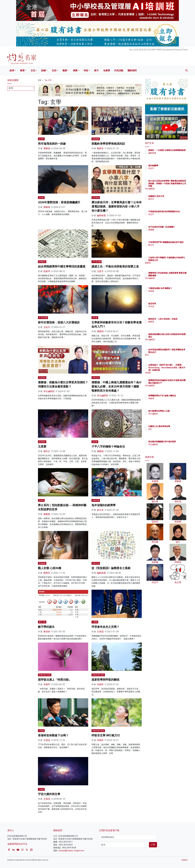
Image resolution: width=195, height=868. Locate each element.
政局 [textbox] (11, 88)
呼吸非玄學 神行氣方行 (106, 735)
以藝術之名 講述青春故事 (175, 426)
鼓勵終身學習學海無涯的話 (108, 144)
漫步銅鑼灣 (169, 166)
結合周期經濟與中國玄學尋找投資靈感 (62, 266)
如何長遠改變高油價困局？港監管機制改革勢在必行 (175, 352)
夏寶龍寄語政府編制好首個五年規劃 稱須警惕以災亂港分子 (175, 383)
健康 (65, 70)
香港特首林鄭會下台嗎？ (53, 735)
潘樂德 (47, 148)
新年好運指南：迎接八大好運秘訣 (59, 322)
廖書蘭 (167, 232)
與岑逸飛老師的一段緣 (52, 144)
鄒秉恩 (167, 324)
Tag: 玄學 (48, 80)
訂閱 (153, 845)
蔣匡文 (47, 451)
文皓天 (100, 271)
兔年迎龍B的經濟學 (104, 505)
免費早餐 (96, 500)
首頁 (40, 80)
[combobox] (21, 88)
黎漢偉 (47, 632)
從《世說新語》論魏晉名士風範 (111, 568)
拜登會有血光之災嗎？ (105, 627)
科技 (86, 70)
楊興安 (100, 148)
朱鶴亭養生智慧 (45, 675)
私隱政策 (185, 860)
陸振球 (47, 271)
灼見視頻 (96, 198)
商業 (75, 70)
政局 (12, 70)
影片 (97, 70)
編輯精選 (101, 216)
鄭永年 (167, 248)
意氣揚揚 (96, 139)
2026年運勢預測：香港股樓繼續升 (59, 202)
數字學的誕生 (46, 627)
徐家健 (167, 294)
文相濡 (100, 632)
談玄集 (41, 139)
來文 (166, 357)
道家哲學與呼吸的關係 (105, 680)
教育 (22, 70)
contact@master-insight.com (71, 851)
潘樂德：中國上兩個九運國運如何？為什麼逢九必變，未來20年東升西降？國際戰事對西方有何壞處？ (117, 387)
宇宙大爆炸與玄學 (49, 794)
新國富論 (42, 262)
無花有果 (168, 304)
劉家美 (167, 265)
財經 (44, 70)
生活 (54, 70)
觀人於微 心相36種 (50, 568)
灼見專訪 (42, 378)
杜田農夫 (42, 442)
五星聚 (42, 446)
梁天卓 (100, 510)
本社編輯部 (49, 391)
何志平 (167, 168)
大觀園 (95, 622)
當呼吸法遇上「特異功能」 (55, 680)
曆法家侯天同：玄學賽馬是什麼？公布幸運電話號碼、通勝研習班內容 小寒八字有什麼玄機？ (117, 207)
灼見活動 (119, 70)
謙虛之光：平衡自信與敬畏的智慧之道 (115, 266)
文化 (33, 70)
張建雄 (167, 401)
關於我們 (132, 70)
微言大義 (42, 622)
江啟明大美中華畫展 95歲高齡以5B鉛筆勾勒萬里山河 (175, 260)
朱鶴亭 (47, 684)
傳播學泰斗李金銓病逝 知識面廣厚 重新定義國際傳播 (175, 275)
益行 (166, 429)
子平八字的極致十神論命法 (108, 446)
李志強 (167, 306)
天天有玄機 (97, 262)
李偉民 (167, 373)
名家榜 (107, 70)
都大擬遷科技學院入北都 (175, 411)
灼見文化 (96, 378)
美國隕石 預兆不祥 (173, 196)
